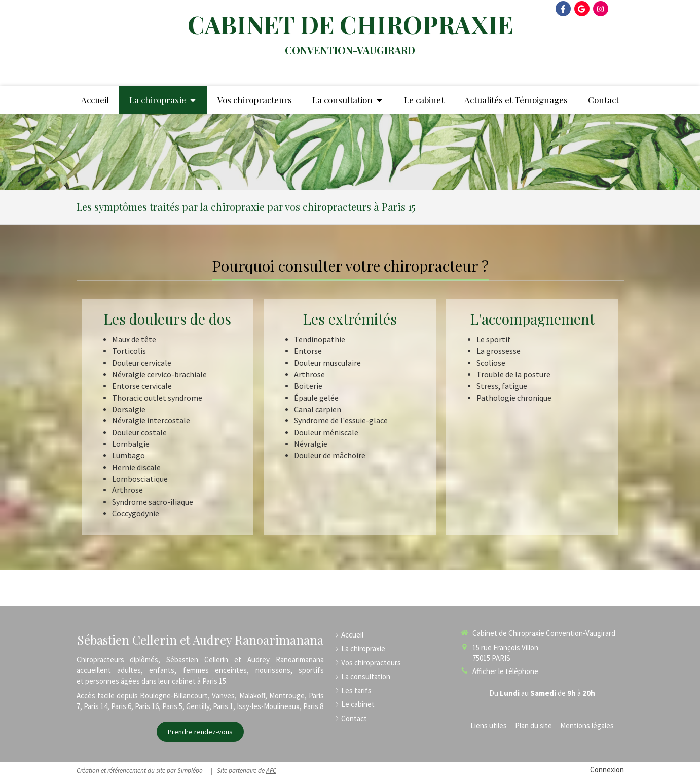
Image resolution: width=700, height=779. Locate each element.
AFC (271, 771)
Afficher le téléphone (505, 671)
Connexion (607, 770)
